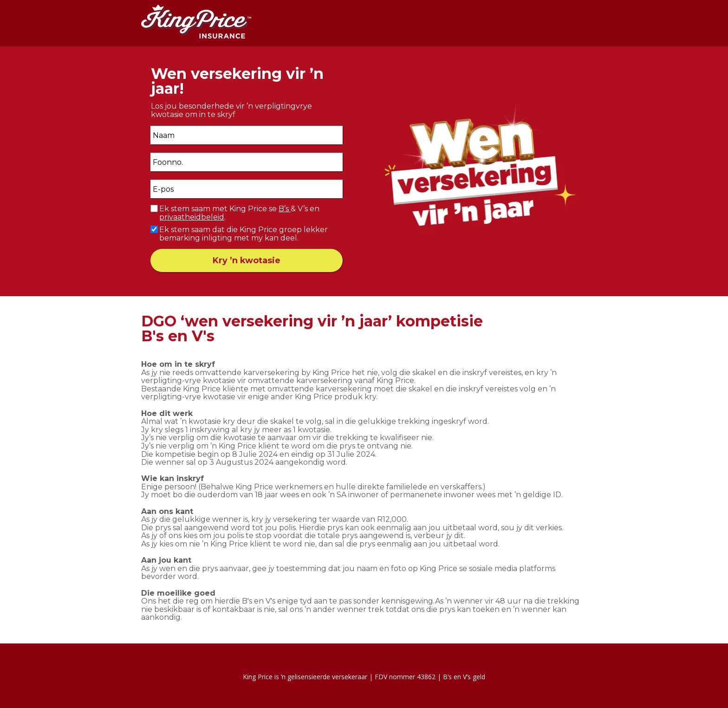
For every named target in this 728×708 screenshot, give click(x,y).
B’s (285, 209)
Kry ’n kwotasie (247, 260)
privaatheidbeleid (192, 217)
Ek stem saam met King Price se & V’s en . (239, 213)
